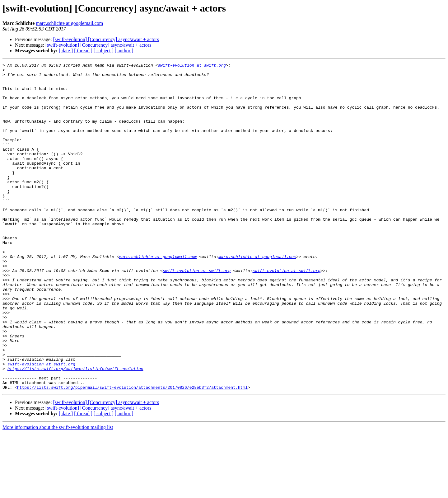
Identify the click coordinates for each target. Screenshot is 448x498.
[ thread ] (83, 51)
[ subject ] (104, 51)
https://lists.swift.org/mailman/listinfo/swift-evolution (75, 430)
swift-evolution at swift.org (192, 66)
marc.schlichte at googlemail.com (69, 23)
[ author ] (124, 51)
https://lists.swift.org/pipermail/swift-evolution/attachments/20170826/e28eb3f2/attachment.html (132, 453)
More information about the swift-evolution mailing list (58, 493)
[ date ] (66, 51)
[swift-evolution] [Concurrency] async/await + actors (106, 39)
